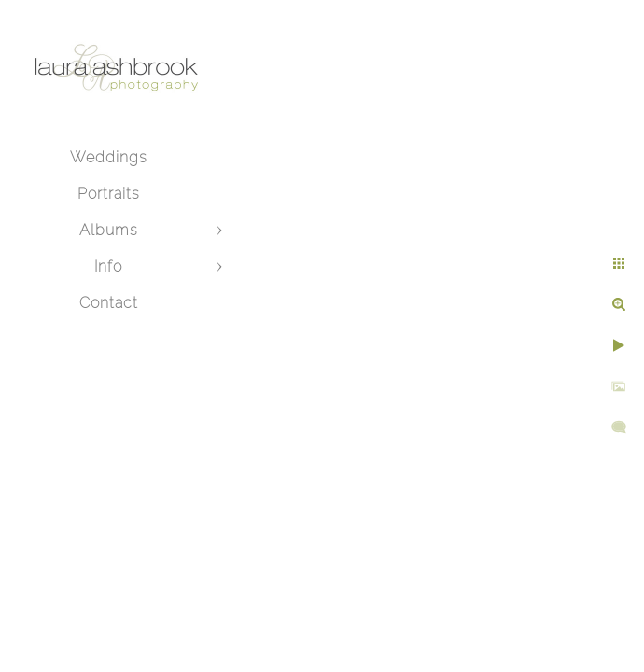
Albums (109, 230)
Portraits (109, 194)
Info (108, 266)
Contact (109, 303)
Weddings (109, 157)
